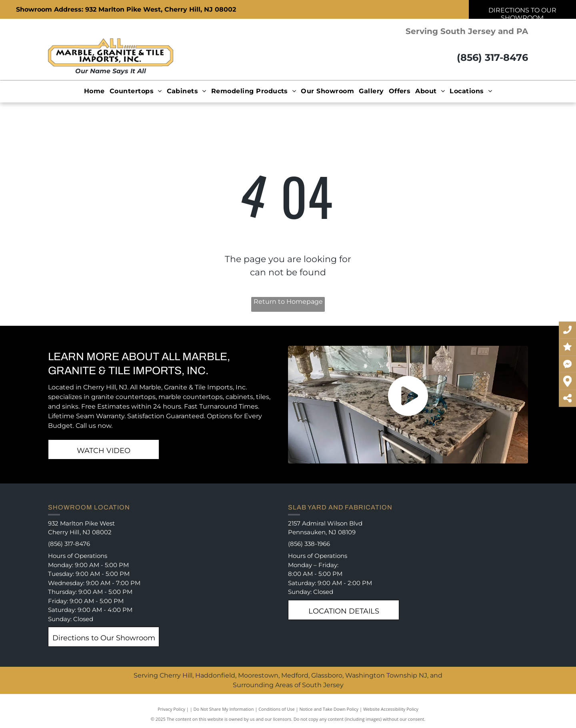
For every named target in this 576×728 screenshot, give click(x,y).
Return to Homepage (288, 302)
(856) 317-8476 (492, 57)
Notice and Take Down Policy (329, 709)
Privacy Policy (171, 709)
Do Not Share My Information (224, 709)
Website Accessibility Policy (391, 709)
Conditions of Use (277, 709)
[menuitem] (94, 91)
